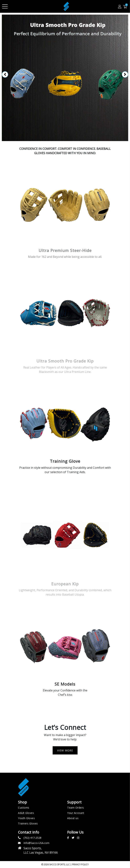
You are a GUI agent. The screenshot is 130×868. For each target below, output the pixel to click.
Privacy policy (80, 864)
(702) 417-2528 (32, 838)
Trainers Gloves (28, 823)
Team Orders (76, 808)
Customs (24, 808)
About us (73, 818)
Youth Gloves (26, 818)
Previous (5, 74)
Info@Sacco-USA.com (36, 843)
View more (65, 750)
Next (125, 74)
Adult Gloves (26, 813)
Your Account (76, 813)
